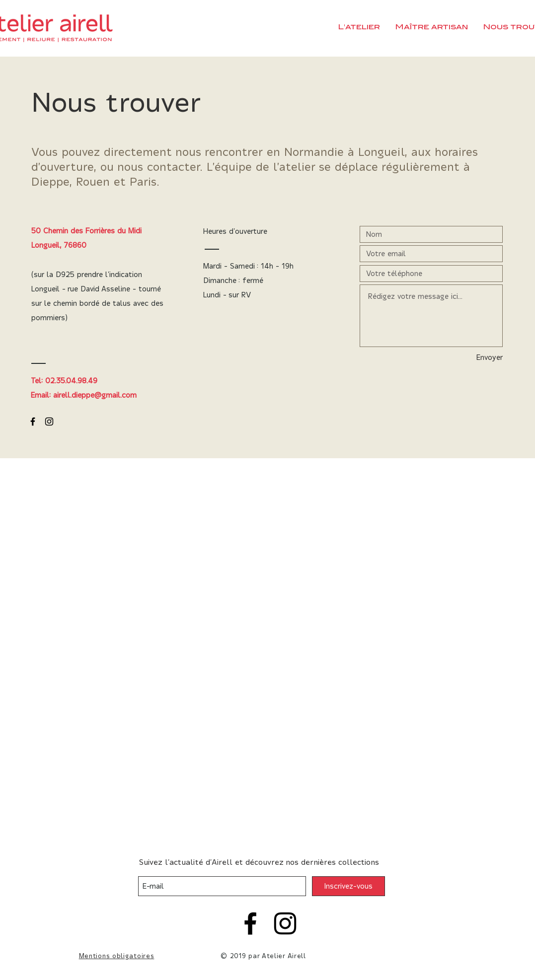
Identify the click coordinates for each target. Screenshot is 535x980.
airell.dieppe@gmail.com (95, 395)
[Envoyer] (481, 358)
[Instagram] (285, 923)
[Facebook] (250, 923)
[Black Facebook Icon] (33, 421)
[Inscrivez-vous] (348, 886)
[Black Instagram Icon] (49, 421)
